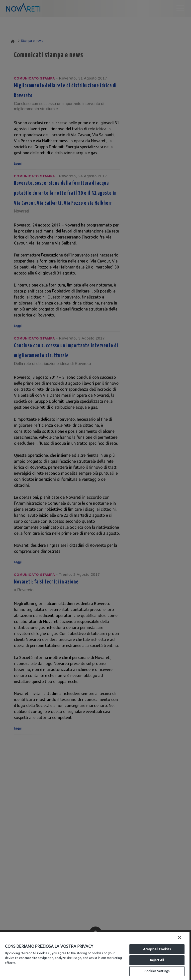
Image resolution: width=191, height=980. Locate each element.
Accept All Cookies (157, 949)
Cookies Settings (157, 971)
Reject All (157, 960)
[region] (95, 956)
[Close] (180, 937)
